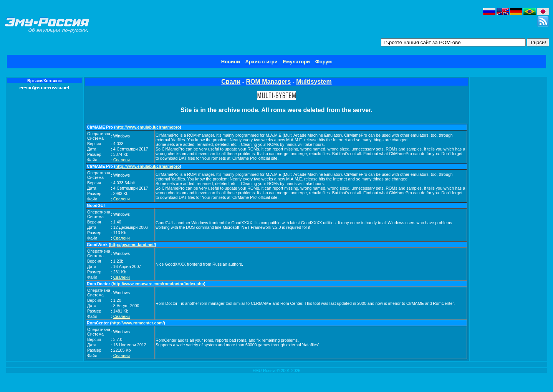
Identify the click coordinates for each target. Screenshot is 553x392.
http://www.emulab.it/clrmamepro (148, 127)
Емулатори (296, 62)
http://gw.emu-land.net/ (132, 245)
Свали (231, 82)
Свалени (122, 160)
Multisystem (314, 82)
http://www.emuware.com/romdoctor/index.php (159, 284)
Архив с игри (262, 62)
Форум (324, 62)
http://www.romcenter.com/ (137, 323)
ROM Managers (268, 82)
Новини (231, 62)
